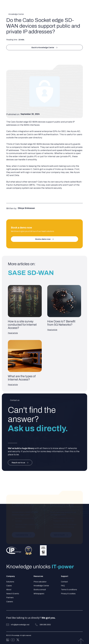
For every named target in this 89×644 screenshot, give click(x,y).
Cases (9, 586)
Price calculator (40, 582)
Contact (64, 582)
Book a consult (40, 590)
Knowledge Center (41, 586)
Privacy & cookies (68, 594)
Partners (10, 598)
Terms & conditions (69, 590)
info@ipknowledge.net (20, 625)
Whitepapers (39, 594)
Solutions (10, 582)
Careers (10, 602)
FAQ (63, 586)
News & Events (13, 594)
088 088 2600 (45, 625)
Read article (13, 333)
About (9, 590)
